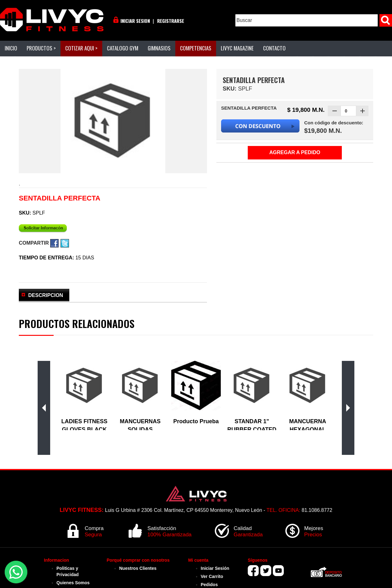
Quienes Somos (73, 583)
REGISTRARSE (171, 21)
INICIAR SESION (135, 21)
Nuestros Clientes (138, 568)
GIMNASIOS (159, 48)
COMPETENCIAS (196, 48)
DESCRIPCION (46, 295)
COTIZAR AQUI (81, 48)
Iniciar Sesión (215, 568)
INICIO (11, 48)
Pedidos (209, 585)
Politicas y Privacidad (68, 571)
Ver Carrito (212, 576)
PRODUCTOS (41, 48)
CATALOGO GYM (123, 48)
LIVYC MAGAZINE (237, 48)
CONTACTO (274, 48)
